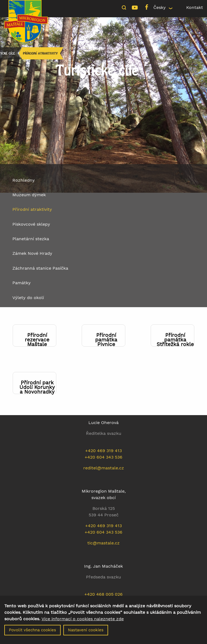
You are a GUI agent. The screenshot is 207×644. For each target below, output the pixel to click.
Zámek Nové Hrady (32, 253)
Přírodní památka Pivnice (106, 340)
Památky (22, 283)
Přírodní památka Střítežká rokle (175, 340)
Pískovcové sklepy (31, 224)
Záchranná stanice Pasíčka (40, 268)
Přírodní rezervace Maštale (37, 340)
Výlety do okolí (28, 298)
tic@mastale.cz (103, 543)
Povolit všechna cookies (32, 632)
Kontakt (195, 7)
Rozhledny (24, 180)
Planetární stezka (31, 239)
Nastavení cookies (86, 632)
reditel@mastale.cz (104, 468)
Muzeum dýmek (29, 195)
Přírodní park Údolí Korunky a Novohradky (37, 387)
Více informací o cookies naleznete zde (83, 621)
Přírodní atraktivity (40, 53)
